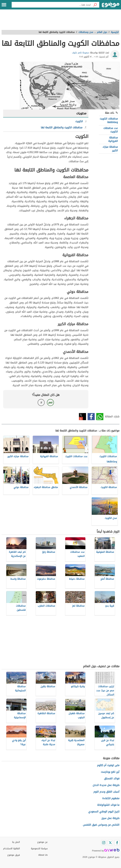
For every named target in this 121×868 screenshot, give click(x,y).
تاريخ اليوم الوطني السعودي (104, 812)
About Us (43, 855)
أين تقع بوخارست (110, 772)
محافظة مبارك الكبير (110, 149)
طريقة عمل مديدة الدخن (106, 785)
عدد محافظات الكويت (111, 130)
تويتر (82, 417)
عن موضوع (42, 842)
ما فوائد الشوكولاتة (108, 805)
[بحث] (95, 5)
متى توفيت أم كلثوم (108, 765)
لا (41, 402)
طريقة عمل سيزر (110, 818)
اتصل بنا (16, 842)
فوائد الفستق (112, 778)
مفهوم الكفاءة (111, 798)
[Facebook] (117, 843)
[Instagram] (104, 843)
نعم (50, 402)
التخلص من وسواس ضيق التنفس (101, 825)
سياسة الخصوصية (39, 849)
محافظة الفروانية (113, 139)
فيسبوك (91, 417)
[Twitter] (110, 843)
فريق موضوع (14, 855)
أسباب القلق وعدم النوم (106, 792)
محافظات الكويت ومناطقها (109, 120)
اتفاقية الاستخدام (12, 849)
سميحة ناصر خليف (80, 53)
